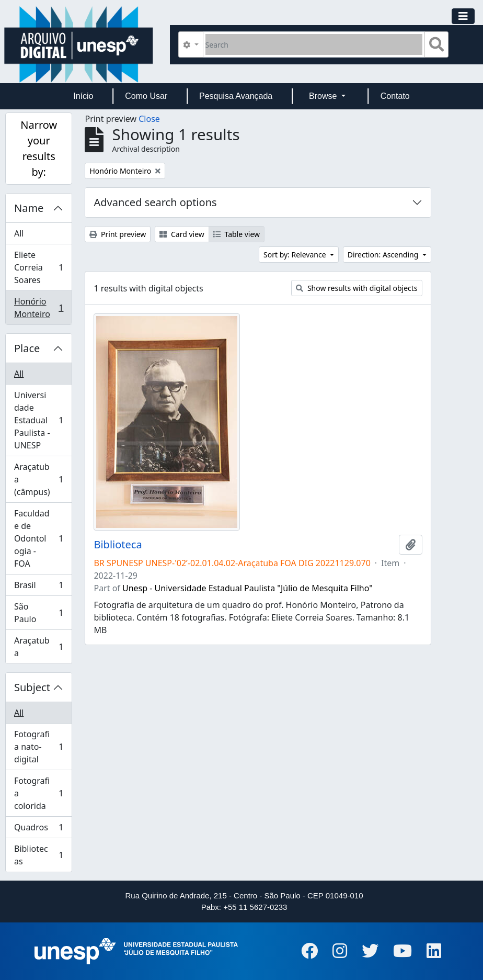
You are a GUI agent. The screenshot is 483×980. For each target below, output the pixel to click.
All (19, 233)
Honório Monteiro (38, 308)
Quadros (38, 830)
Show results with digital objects (356, 288)
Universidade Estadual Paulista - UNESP (38, 420)
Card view (182, 234)
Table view (237, 234)
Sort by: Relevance (296, 255)
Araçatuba (38, 647)
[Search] (314, 44)
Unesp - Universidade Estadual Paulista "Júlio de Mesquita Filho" (248, 588)
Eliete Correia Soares (38, 267)
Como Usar (146, 96)
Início (83, 96)
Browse (324, 96)
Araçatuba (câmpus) (38, 479)
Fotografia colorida (38, 793)
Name (29, 208)
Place (27, 348)
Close (149, 119)
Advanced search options (155, 202)
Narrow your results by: (39, 148)
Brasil (38, 587)
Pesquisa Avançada (236, 96)
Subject (32, 687)
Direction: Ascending (384, 255)
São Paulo (38, 613)
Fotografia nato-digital (38, 747)
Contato (395, 96)
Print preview (118, 234)
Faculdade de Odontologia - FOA (38, 538)
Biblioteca (118, 545)
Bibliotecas (38, 855)
